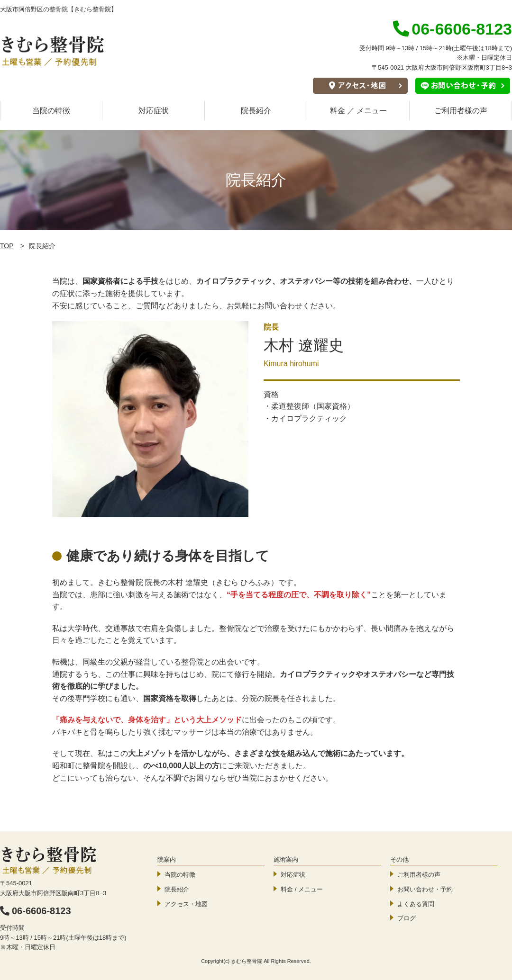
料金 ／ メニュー (359, 111)
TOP (7, 246)
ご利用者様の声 (461, 111)
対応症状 (154, 111)
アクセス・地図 (186, 904)
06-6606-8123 (36, 911)
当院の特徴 (51, 111)
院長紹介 (256, 111)
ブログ (407, 918)
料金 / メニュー (302, 889)
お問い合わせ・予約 (425, 889)
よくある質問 (416, 904)
